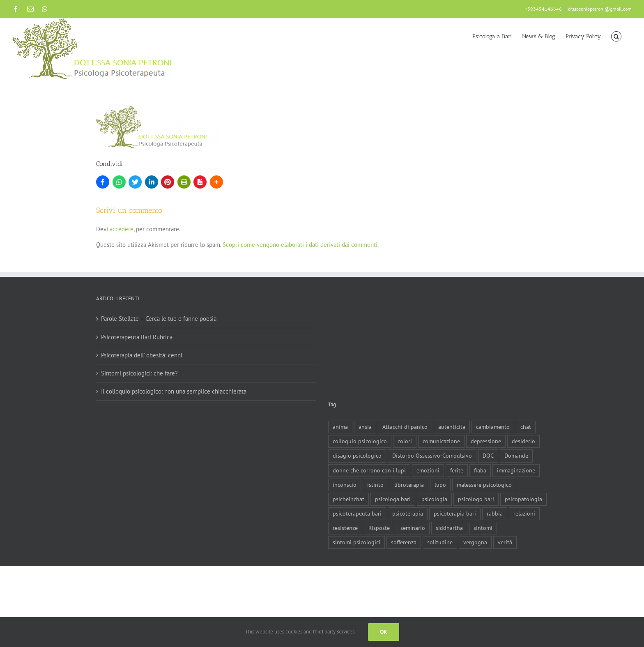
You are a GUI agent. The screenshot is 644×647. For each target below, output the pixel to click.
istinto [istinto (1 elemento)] (375, 485)
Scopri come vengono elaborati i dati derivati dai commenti (300, 245)
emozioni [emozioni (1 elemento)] (428, 470)
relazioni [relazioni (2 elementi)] (524, 513)
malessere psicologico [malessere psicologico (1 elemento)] (484, 485)
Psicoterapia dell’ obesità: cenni (142, 355)
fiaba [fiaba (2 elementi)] (480, 470)
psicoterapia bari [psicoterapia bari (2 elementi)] (455, 513)
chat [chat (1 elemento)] (526, 427)
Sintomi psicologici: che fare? (139, 373)
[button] (616, 36)
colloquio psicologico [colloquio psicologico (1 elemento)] (360, 441)
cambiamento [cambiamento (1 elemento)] (493, 427)
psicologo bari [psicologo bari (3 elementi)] (476, 499)
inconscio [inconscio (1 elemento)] (345, 485)
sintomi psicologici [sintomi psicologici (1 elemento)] (356, 542)
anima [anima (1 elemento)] (340, 427)
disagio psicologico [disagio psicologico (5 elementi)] (357, 456)
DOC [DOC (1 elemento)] (488, 456)
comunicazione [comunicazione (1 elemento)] (441, 441)
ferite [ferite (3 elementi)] (457, 470)
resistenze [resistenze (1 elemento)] (345, 528)
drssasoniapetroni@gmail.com (600, 9)
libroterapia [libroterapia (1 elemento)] (409, 485)
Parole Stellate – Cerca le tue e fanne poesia (159, 319)
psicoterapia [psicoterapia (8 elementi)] (408, 513)
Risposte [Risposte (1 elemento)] (379, 528)
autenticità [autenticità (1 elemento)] (452, 427)
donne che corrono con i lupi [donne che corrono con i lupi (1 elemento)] (369, 470)
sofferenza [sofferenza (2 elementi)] (404, 542)
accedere (122, 229)
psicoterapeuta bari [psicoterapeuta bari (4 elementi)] (357, 513)
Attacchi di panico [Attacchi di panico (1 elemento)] (405, 427)
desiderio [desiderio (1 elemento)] (523, 441)
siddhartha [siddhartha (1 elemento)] (449, 528)
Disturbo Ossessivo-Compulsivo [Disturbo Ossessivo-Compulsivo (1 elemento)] (432, 456)
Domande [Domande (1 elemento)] (516, 456)
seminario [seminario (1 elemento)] (413, 528)
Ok (384, 632)
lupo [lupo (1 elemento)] (440, 485)
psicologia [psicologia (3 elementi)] (434, 499)
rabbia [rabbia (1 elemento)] (495, 513)
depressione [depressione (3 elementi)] (486, 441)
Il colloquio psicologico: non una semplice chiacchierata (174, 391)
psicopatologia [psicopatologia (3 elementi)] (523, 499)
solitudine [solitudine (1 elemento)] (440, 542)
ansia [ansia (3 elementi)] (365, 427)
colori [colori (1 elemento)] (405, 441)
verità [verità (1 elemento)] (505, 542)
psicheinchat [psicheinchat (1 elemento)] (348, 499)
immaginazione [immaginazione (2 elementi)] (516, 470)
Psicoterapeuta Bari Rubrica (137, 337)
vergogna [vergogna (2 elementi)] (475, 542)
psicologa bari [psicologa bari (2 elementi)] (393, 499)
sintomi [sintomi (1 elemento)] (483, 528)
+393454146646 (543, 9)
